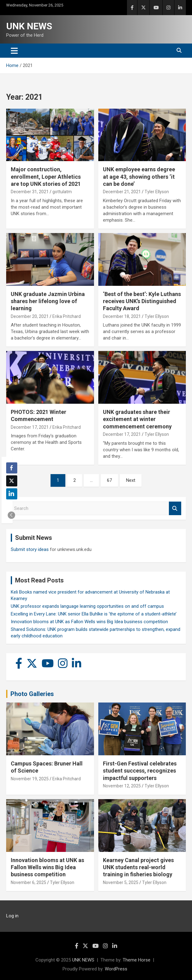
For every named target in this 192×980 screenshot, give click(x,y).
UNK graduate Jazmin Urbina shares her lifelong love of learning (48, 301)
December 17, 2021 (30, 427)
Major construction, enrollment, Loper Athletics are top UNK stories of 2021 (46, 177)
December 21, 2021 (122, 192)
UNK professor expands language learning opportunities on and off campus (87, 606)
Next (131, 480)
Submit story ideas (30, 549)
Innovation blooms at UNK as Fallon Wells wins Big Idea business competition (89, 622)
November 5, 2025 (121, 882)
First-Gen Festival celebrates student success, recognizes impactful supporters (140, 771)
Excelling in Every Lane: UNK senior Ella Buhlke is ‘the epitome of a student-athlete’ (94, 614)
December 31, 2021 (30, 192)
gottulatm (62, 192)
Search (175, 509)
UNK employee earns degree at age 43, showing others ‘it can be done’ (139, 177)
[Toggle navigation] (14, 51)
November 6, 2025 (29, 882)
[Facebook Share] (12, 468)
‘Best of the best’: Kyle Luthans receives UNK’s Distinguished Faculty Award (142, 301)
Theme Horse (137, 960)
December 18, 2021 (122, 316)
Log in (12, 916)
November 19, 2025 (30, 779)
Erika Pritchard (67, 316)
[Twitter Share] (12, 481)
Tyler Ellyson (157, 192)
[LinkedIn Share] (12, 494)
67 (109, 480)
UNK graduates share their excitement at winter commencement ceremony (137, 419)
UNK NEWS (29, 26)
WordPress (116, 969)
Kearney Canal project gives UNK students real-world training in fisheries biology (138, 867)
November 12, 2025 (122, 786)
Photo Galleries (32, 694)
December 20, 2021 (30, 316)
